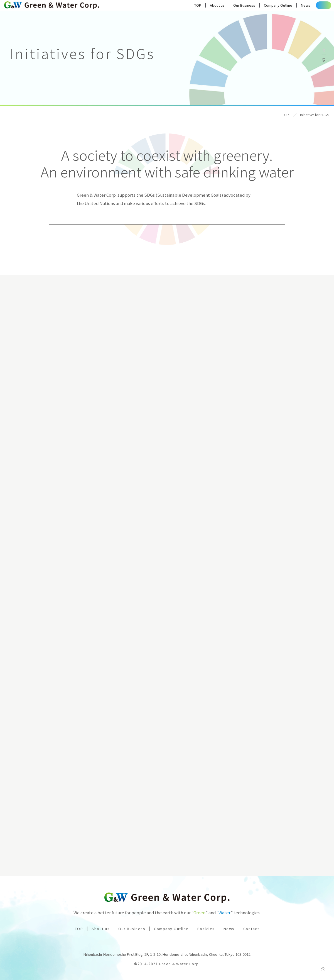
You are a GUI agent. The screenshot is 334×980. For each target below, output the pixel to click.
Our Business (227, 7)
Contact (315, 7)
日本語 (324, 50)
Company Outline (261, 7)
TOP (180, 7)
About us (200, 7)
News (288, 7)
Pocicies (206, 929)
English (324, 60)
